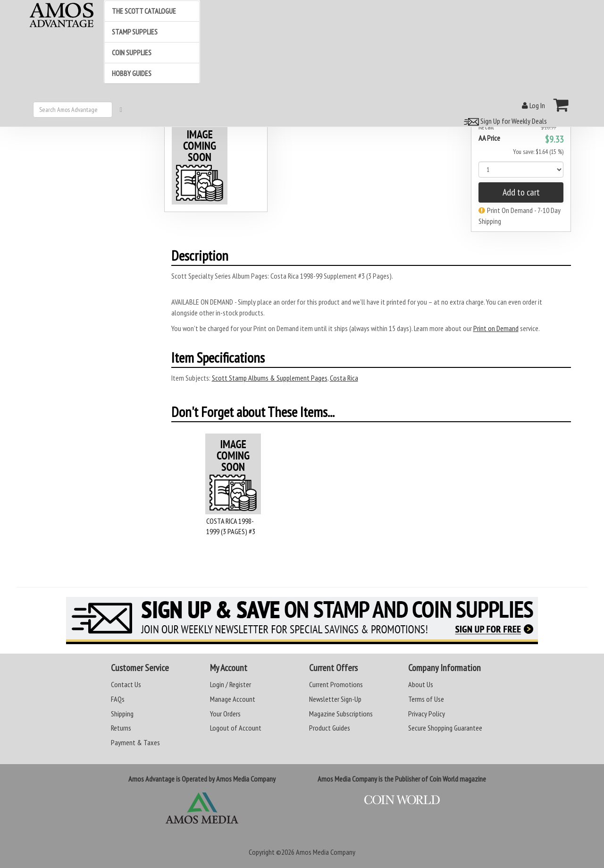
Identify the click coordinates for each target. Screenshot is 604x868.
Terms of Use (426, 699)
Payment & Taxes (135, 742)
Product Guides (330, 728)
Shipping (122, 714)
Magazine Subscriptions (341, 714)
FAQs (118, 699)
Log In (533, 105)
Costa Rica (344, 378)
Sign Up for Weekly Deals (504, 121)
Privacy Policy (427, 714)
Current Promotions (336, 684)
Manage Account (233, 699)
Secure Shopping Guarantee (445, 728)
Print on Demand (496, 328)
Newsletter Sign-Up (335, 699)
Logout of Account (236, 728)
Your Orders (225, 714)
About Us (421, 684)
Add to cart (521, 192)
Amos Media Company (326, 852)
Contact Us (126, 684)
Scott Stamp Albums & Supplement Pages (270, 378)
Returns (121, 728)
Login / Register (231, 684)
